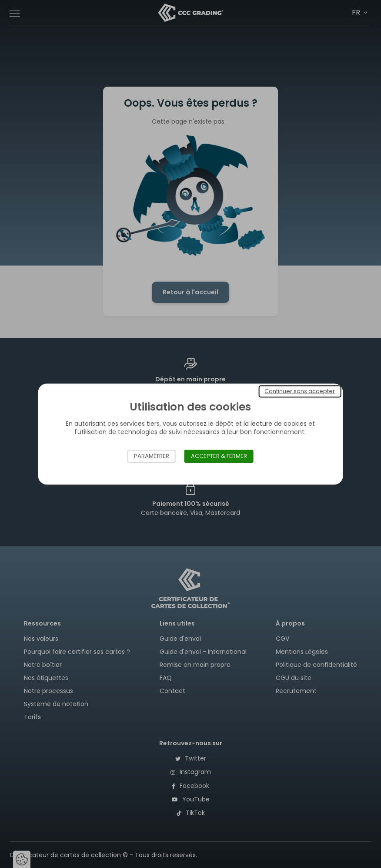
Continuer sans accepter (300, 391)
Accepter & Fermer (219, 456)
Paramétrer (152, 456)
